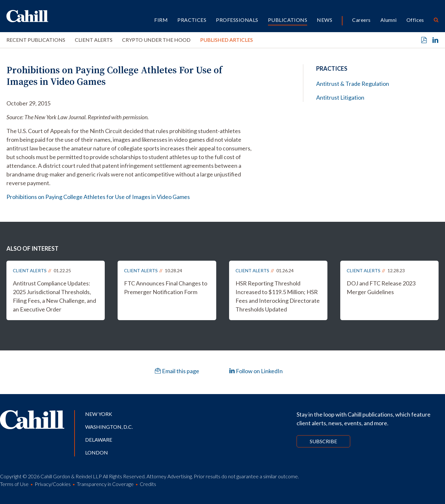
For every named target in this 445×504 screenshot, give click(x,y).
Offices (415, 20)
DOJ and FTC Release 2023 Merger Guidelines (381, 288)
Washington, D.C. (109, 427)
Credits (148, 484)
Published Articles (227, 40)
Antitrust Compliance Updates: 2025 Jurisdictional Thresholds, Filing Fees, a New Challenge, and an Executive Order (54, 296)
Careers (361, 20)
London (97, 452)
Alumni (389, 20)
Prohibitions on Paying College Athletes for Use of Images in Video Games (98, 197)
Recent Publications (36, 40)
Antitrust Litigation (340, 97)
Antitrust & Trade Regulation (353, 84)
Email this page (177, 371)
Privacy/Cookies (53, 484)
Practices (192, 20)
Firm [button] (161, 20)
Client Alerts (94, 40)
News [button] (325, 20)
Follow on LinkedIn (256, 371)
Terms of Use (14, 484)
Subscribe (323, 441)
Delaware (99, 440)
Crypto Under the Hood (156, 40)
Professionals (237, 20)
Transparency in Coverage (105, 484)
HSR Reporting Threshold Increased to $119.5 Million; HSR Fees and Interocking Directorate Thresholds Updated (278, 296)
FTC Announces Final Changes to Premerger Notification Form (166, 288)
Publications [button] (288, 20)
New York (99, 414)
